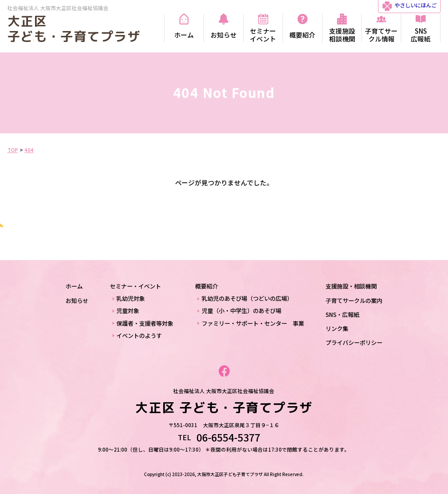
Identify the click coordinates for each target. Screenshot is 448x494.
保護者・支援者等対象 (145, 323)
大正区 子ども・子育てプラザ (74, 29)
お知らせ (77, 301)
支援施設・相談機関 (351, 286)
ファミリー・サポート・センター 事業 (253, 323)
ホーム (74, 286)
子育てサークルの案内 (354, 301)
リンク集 (337, 329)
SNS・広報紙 (342, 315)
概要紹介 (206, 286)
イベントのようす (139, 336)
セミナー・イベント (135, 286)
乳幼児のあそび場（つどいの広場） (247, 298)
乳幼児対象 (131, 298)
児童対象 (128, 311)
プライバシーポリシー (354, 343)
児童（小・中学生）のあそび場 (241, 311)
